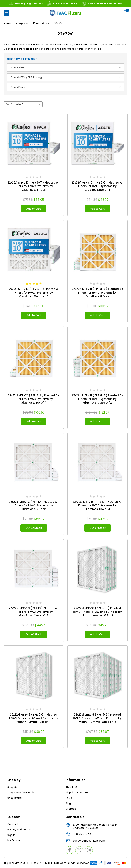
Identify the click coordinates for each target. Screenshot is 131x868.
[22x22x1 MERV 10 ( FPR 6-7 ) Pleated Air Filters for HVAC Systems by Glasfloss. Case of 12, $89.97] (34, 250)
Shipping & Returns (77, 793)
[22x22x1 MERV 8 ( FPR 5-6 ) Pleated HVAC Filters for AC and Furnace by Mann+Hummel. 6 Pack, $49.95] (97, 569)
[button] (6, 13)
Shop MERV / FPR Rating (22, 793)
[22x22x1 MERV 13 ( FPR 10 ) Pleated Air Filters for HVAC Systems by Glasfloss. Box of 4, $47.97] (97, 463)
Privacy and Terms (19, 830)
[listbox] (29, 104)
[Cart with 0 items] (125, 13)
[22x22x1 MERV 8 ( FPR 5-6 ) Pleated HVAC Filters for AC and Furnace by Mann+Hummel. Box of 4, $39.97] (34, 676)
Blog (68, 803)
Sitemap (71, 809)
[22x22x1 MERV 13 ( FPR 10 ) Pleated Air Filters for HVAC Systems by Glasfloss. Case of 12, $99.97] (34, 569)
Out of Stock (34, 528)
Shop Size (13, 787)
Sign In (11, 835)
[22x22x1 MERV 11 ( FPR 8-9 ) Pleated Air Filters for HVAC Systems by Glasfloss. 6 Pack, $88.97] (97, 250)
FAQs (69, 798)
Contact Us (14, 824)
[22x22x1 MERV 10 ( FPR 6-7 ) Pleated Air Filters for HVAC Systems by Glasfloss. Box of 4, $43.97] (97, 144)
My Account (15, 840)
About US (71, 787)
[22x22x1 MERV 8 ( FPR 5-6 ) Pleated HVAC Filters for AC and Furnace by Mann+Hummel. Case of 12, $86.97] (97, 676)
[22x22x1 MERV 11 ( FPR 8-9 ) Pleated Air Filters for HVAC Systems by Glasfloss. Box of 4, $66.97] (34, 356)
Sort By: (10, 104)
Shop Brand (14, 798)
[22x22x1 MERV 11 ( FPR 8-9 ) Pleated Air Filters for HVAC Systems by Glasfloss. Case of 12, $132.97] (97, 356)
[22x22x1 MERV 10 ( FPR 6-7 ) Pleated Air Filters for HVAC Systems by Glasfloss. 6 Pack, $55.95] (34, 144)
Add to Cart (34, 209)
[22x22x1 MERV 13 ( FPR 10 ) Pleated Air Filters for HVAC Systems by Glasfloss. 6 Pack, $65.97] (34, 463)
